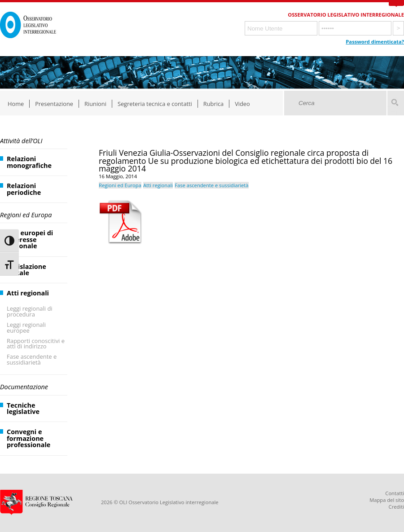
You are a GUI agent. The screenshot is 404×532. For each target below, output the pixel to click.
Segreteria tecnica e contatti (155, 104)
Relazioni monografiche (29, 162)
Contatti (395, 493)
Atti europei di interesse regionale (30, 239)
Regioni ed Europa (26, 215)
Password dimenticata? (375, 42)
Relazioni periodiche (24, 189)
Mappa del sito (387, 500)
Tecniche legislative (23, 408)
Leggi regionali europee (26, 328)
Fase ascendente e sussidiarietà (32, 359)
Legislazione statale (26, 270)
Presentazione (54, 104)
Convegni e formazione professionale (29, 438)
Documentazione (24, 387)
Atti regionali (28, 293)
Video (242, 104)
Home (16, 104)
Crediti (396, 507)
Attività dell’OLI (21, 141)
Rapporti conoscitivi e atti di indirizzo (36, 344)
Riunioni (95, 104)
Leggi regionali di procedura (30, 311)
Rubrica (213, 104)
